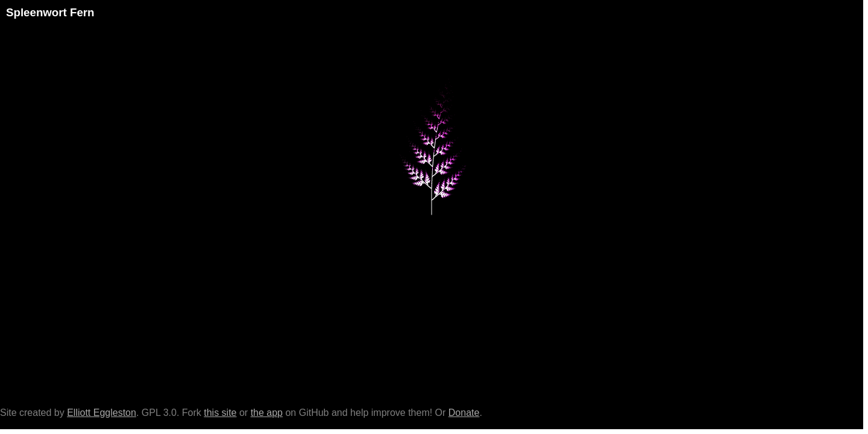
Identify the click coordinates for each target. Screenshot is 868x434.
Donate (464, 413)
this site (220, 413)
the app (267, 413)
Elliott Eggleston (102, 413)
